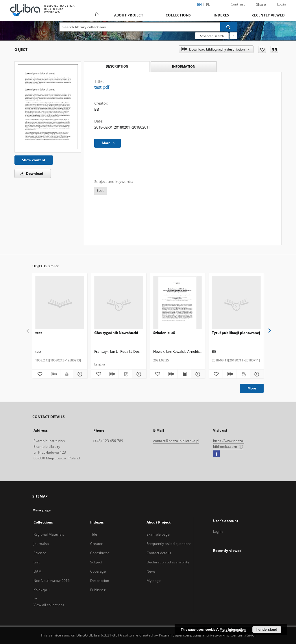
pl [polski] (208, 4)
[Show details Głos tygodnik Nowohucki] (138, 374)
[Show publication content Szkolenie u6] (184, 374)
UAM (38, 571)
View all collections (49, 605)
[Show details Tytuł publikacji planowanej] (256, 374)
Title (94, 534)
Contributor (100, 553)
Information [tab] (184, 66)
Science (40, 553)
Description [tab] (117, 66)
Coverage (98, 571)
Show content (34, 160)
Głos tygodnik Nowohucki (116, 333)
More (252, 388)
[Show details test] (79, 374)
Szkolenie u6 (164, 333)
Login (281, 4)
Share (261, 5)
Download (31, 173)
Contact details (159, 553)
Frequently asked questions (169, 544)
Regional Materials (49, 534)
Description (100, 581)
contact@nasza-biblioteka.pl (176, 441)
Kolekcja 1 (42, 590)
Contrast (238, 4)
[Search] (229, 27)
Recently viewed (268, 15)
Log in (218, 531)
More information (233, 630)
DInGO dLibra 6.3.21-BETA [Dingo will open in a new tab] (99, 635)
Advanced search (212, 36)
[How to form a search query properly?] (233, 36)
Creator (97, 544)
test (100, 191)
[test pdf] (48, 107)
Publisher (98, 590)
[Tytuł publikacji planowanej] (236, 303)
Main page (41, 510)
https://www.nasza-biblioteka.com (229, 444)
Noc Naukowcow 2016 (52, 581)
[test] (60, 303)
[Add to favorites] (262, 49)
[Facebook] (216, 454)
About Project (129, 15)
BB (97, 109)
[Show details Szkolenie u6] (197, 374)
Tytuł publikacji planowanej (236, 333)
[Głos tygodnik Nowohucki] (119, 303)
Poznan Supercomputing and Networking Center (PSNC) (207, 635)
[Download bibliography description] (53, 374)
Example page (158, 534)
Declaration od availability (168, 562)
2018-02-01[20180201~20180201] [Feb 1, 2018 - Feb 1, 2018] (122, 127)
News (151, 571)
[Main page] (96, 15)
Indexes (221, 15)
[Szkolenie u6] (178, 303)
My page (154, 581)
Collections (178, 15)
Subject (96, 562)
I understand (267, 630)
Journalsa (41, 544)
